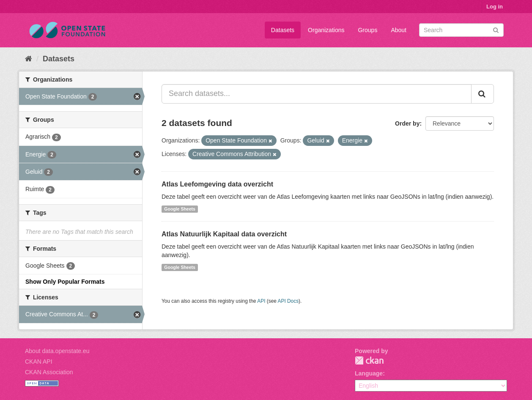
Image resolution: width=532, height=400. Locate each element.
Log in (495, 7)
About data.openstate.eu (57, 351)
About (399, 30)
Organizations (326, 30)
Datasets (283, 30)
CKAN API (39, 362)
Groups (367, 30)
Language (369, 373)
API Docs (288, 301)
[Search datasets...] (317, 94)
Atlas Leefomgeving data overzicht (217, 184)
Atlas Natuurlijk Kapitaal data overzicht (224, 234)
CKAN (369, 360)
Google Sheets (180, 209)
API (261, 301)
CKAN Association (49, 372)
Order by (407, 123)
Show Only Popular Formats (65, 282)
